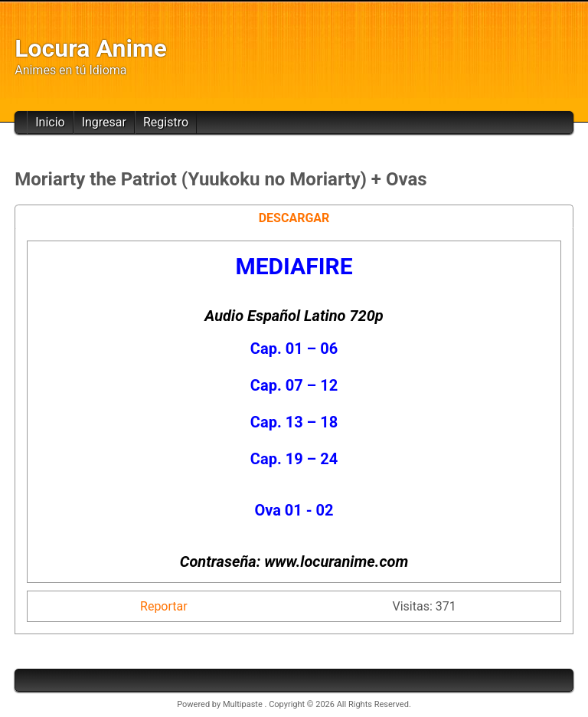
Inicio (50, 122)
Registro (166, 122)
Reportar (164, 606)
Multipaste (244, 704)
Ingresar (104, 122)
